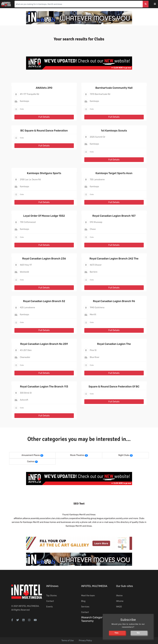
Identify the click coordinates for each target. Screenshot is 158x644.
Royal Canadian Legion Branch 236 (44, 259)
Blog (83, 601)
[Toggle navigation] (157, 4)
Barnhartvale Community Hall (114, 88)
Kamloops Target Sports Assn (114, 173)
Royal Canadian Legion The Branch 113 (44, 387)
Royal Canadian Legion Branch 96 (114, 301)
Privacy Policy (85, 641)
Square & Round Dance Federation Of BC (114, 387)
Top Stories (52, 596)
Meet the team (88, 596)
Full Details (44, 117)
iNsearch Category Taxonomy (92, 619)
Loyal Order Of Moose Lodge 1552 (44, 216)
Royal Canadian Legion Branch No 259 (44, 344)
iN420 (119, 607)
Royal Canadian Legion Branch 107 (114, 216)
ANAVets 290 (44, 88)
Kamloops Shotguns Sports (44, 173)
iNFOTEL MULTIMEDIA (29, 606)
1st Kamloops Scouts (114, 131)
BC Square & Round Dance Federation (44, 131)
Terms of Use (68, 641)
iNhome (120, 601)
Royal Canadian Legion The (114, 344)
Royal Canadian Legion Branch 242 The (114, 259)
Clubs (22, 109)
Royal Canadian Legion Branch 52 (44, 301)
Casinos (31, 462)
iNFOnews (52, 586)
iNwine (119, 596)
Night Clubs (124, 455)
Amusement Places (31, 455)
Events (50, 607)
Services (85, 607)
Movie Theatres (77, 455)
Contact (50, 601)
